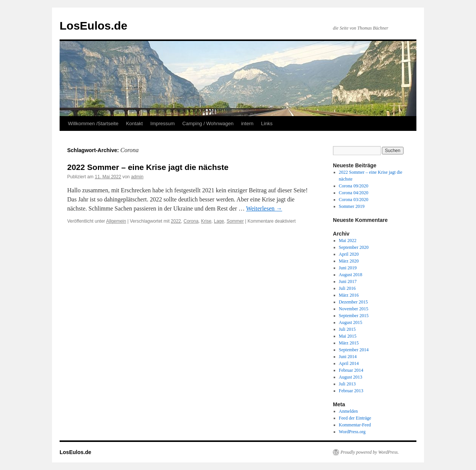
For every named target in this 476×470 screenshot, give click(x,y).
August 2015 (351, 322)
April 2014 (349, 363)
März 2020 (349, 261)
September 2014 (354, 350)
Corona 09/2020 (354, 186)
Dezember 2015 (353, 302)
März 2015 (349, 343)
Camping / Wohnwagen (208, 123)
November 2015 (354, 309)
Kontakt (134, 123)
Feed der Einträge (355, 418)
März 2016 (349, 295)
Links (267, 123)
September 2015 (354, 316)
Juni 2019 (348, 268)
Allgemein (116, 221)
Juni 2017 (348, 281)
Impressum (162, 123)
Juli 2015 (347, 329)
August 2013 (351, 377)
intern (247, 123)
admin (137, 177)
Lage (219, 221)
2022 (176, 221)
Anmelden (348, 411)
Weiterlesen (264, 208)
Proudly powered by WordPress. (370, 452)
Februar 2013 (351, 391)
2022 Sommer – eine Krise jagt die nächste (148, 167)
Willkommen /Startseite (93, 123)
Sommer (235, 221)
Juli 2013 (347, 384)
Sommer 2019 (352, 206)
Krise (206, 221)
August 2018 (351, 275)
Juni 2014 (348, 357)
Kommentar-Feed (355, 425)
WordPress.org (352, 432)
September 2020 (354, 247)
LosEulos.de (93, 26)
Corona (191, 221)
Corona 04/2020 (354, 193)
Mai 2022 (348, 241)
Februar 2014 (351, 370)
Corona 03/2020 (354, 200)
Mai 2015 (348, 336)
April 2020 (349, 254)
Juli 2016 (347, 288)
